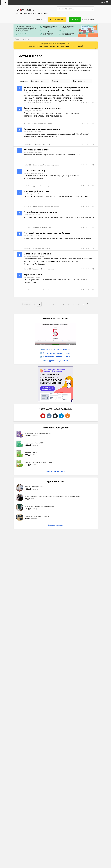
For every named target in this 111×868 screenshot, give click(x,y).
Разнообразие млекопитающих (40, 212)
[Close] (96, 49)
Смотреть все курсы (55, 525)
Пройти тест (41, 19)
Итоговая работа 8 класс (36, 150)
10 (85, 304)
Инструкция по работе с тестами (57, 357)
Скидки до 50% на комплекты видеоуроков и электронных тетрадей (56, 46)
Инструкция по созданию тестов (57, 353)
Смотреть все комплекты (55, 471)
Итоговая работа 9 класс (36, 191)
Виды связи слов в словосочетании (42, 108)
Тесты (18, 39)
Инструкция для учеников (57, 360)
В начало (24, 304)
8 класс (26, 39)
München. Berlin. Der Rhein (37, 254)
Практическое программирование (42, 129)
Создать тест (57, 19)
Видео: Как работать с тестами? (57, 349)
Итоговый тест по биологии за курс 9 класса (47, 233)
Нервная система (33, 275)
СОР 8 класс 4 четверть (36, 171)
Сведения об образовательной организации (31, 14)
